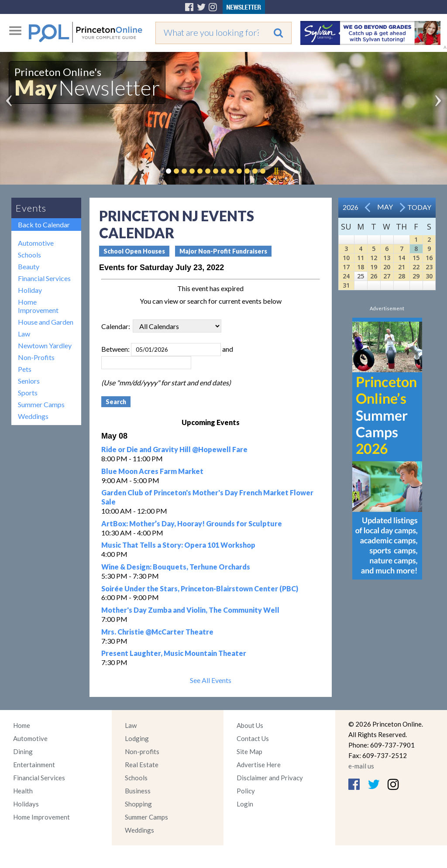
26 (374, 276)
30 (429, 276)
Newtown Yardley (45, 345)
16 (429, 258)
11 (361, 258)
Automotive (36, 243)
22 (416, 267)
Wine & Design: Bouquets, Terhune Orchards (176, 567)
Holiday (30, 290)
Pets (25, 369)
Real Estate (142, 765)
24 (346, 276)
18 (361, 267)
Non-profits (142, 751)
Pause (276, 171)
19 (374, 267)
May (385, 207)
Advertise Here (259, 765)
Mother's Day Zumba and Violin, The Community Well (190, 610)
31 (346, 285)
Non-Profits (36, 357)
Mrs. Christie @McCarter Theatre (157, 632)
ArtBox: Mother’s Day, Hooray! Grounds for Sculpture (192, 523)
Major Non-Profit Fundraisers (223, 251)
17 (346, 267)
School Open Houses (134, 251)
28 (402, 276)
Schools (29, 255)
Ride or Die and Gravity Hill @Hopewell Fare (174, 449)
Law (24, 334)
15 (416, 258)
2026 (351, 207)
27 (387, 276)
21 (402, 267)
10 (346, 258)
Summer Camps (41, 404)
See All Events (211, 680)
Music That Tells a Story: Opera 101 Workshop (178, 545)
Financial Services (44, 278)
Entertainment (34, 765)
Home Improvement (38, 306)
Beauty (29, 266)
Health (23, 791)
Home (22, 725)
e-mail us (361, 766)
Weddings (33, 416)
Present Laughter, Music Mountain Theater (174, 653)
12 (374, 258)
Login (245, 804)
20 (387, 267)
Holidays (26, 804)
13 (387, 258)
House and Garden (46, 322)
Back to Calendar (44, 225)
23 (429, 267)
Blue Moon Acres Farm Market (152, 471)
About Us (250, 725)
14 (402, 258)
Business (138, 791)
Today (419, 207)
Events (31, 208)
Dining (23, 751)
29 (416, 276)
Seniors (29, 381)
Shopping (138, 804)
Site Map (249, 751)
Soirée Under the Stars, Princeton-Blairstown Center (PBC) (200, 588)
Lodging (137, 738)
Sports (28, 393)
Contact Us (253, 738)
